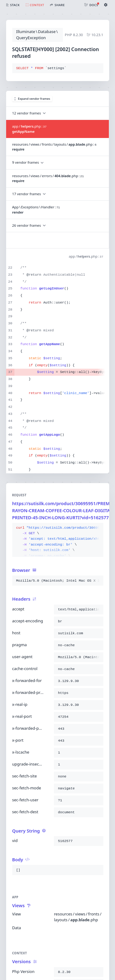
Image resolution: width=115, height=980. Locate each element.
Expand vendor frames (32, 99)
